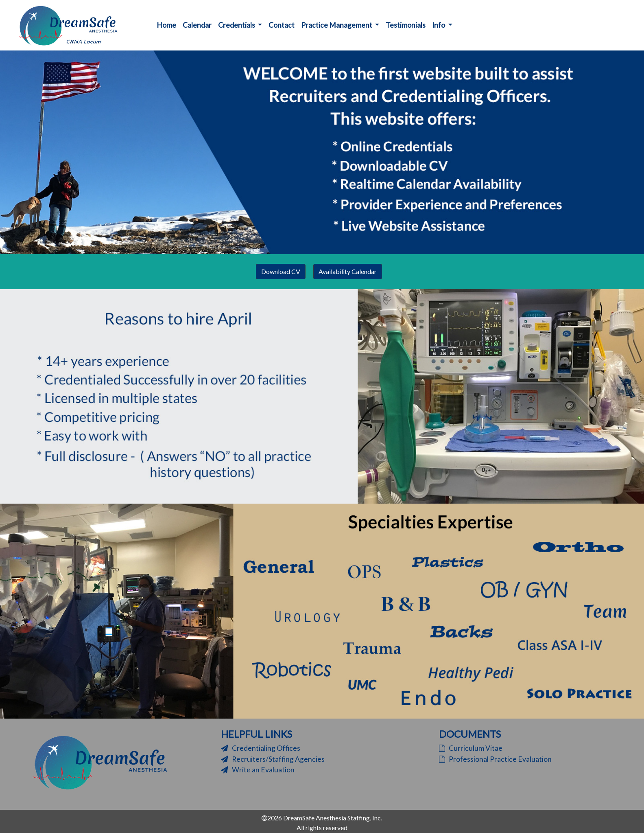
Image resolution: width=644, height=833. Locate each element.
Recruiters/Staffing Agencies (273, 759)
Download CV (281, 271)
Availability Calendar (348, 271)
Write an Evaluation (258, 770)
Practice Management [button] (337, 25)
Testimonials (406, 25)
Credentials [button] (237, 25)
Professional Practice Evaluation (495, 759)
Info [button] (439, 25)
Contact (282, 25)
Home (168, 24)
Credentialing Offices (261, 748)
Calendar (197, 25)
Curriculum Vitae (471, 748)
